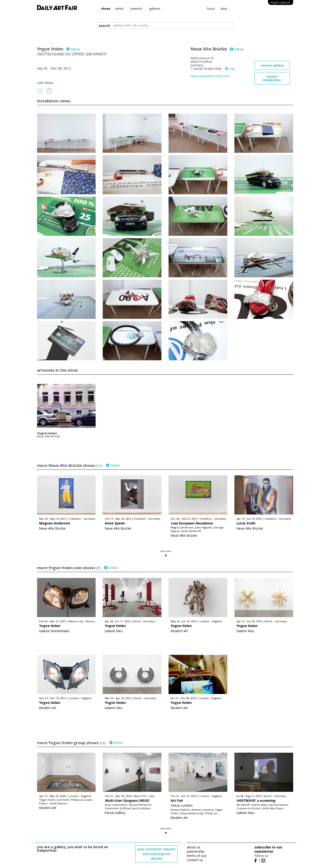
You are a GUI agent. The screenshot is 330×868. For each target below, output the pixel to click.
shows (106, 9)
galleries (155, 9)
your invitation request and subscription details (156, 854)
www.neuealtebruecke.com (210, 76)
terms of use (197, 856)
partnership (196, 851)
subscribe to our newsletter (268, 849)
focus (211, 9)
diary (224, 9)
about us (194, 847)
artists (119, 9)
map (230, 69)
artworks (136, 9)
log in (280, 2)
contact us (195, 860)
